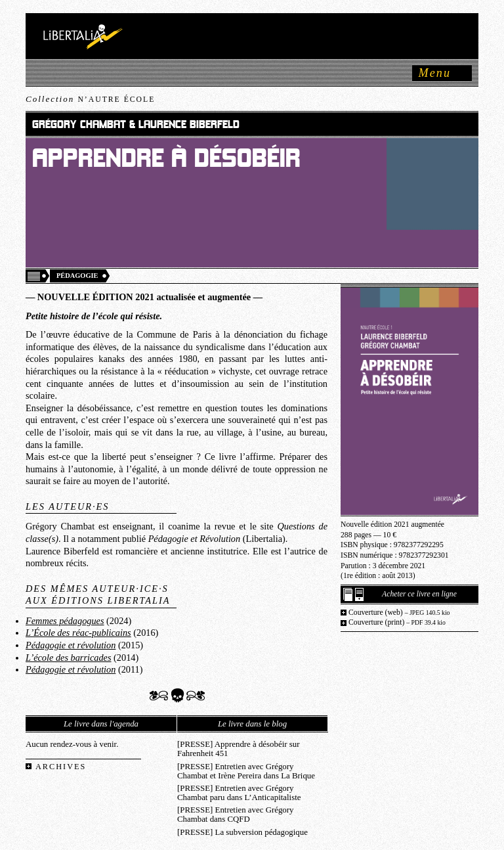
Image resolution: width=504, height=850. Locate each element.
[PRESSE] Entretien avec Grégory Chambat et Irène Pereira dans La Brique (246, 771)
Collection (90, 99)
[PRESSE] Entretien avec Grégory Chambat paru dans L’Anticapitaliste (239, 793)
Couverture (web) (399, 613)
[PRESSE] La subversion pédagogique (242, 832)
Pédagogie (77, 276)
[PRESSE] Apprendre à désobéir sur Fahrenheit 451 (238, 749)
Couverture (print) (397, 622)
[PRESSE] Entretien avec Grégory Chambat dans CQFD (235, 815)
